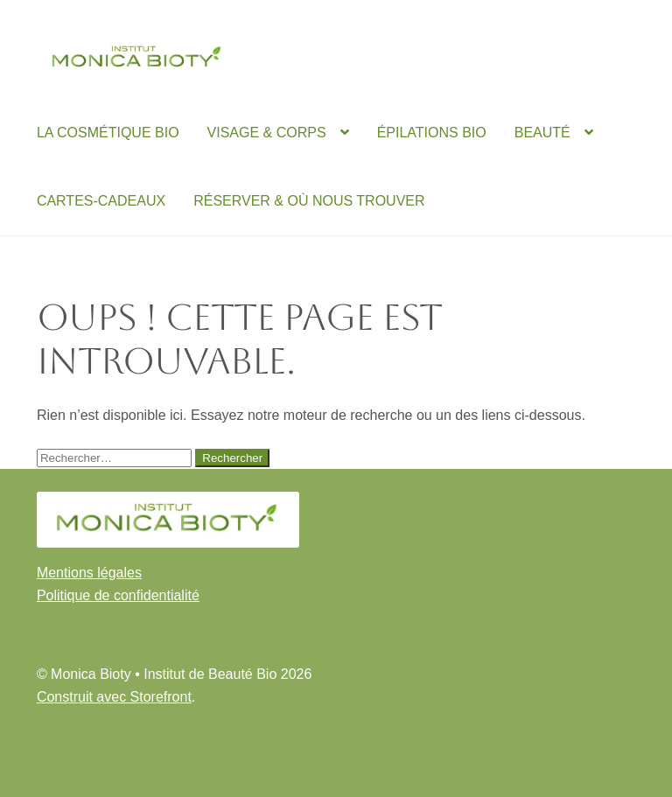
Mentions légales (89, 573)
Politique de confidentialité (118, 595)
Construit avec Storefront (114, 697)
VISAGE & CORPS (267, 133)
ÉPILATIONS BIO (432, 133)
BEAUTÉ (542, 133)
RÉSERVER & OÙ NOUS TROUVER (309, 201)
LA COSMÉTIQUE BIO (108, 133)
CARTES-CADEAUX (101, 201)
